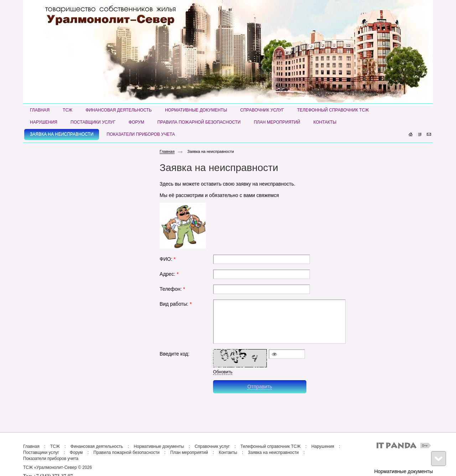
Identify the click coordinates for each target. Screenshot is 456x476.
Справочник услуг (212, 446)
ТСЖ (55, 446)
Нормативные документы (159, 446)
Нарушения (323, 446)
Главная (167, 151)
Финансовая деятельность (97, 446)
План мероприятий (189, 452)
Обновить (223, 372)
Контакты (228, 452)
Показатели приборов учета (51, 459)
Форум (76, 452)
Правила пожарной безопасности (126, 452)
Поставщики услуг (41, 452)
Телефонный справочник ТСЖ (271, 446)
